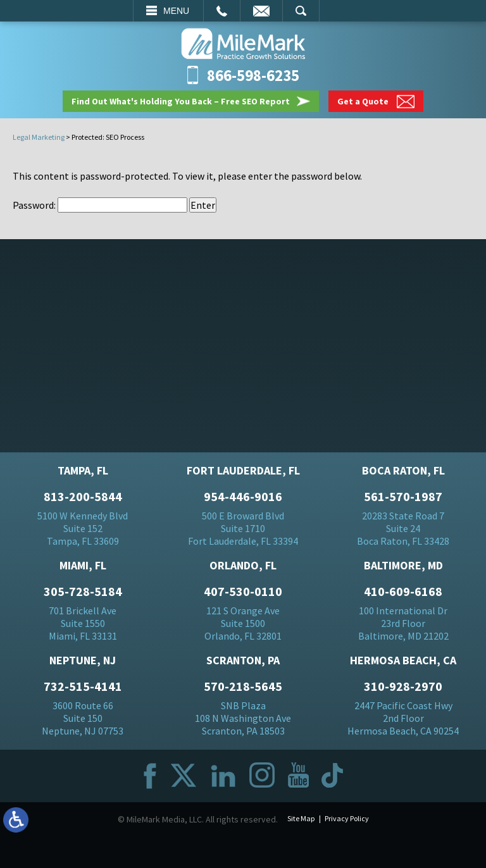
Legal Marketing (39, 137)
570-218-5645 (243, 686)
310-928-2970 (403, 686)
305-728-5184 (83, 592)
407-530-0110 (243, 592)
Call (222, 11)
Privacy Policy (347, 818)
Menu (176, 11)
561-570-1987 (403, 497)
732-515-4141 (83, 686)
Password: (100, 205)
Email (261, 11)
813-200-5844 (83, 497)
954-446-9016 (243, 497)
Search (301, 11)
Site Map (301, 818)
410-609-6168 (403, 592)
